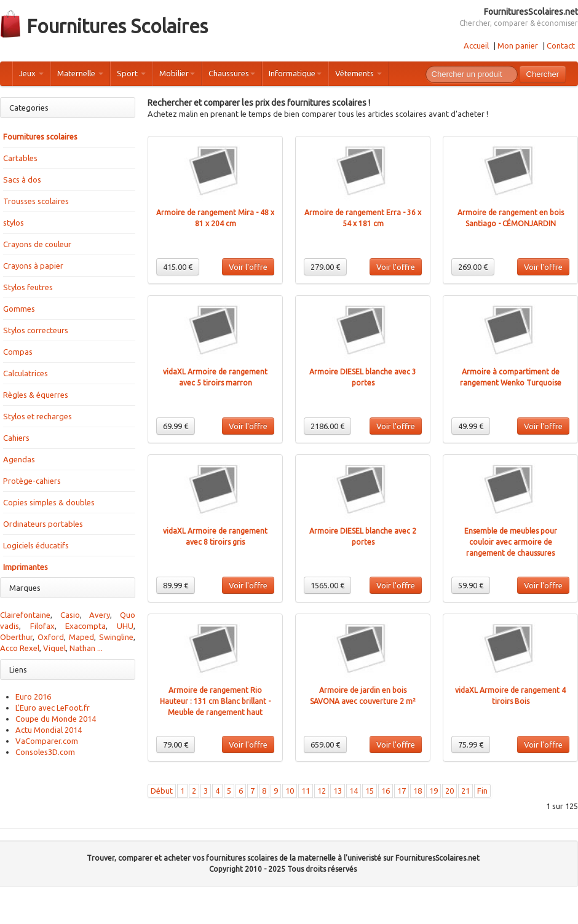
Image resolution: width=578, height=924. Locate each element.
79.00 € (176, 744)
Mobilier (177, 73)
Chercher (543, 74)
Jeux (31, 73)
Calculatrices (26, 373)
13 (338, 791)
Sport (131, 73)
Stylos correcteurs (36, 330)
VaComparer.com (47, 741)
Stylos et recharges (38, 416)
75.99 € (471, 744)
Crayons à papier (33, 266)
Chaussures (232, 73)
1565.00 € (327, 585)
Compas (18, 352)
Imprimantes (26, 567)
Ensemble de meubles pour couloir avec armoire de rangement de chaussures (511, 542)
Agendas (19, 459)
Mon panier (518, 45)
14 (354, 791)
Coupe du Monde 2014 (56, 719)
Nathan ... (86, 648)
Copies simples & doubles (49, 502)
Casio (70, 615)
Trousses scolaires (36, 201)
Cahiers (16, 438)
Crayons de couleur (37, 244)
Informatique (295, 73)
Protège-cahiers (32, 481)
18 (418, 791)
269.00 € (473, 267)
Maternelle (80, 73)
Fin (482, 791)
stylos (14, 223)
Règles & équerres (36, 395)
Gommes (19, 309)
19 (434, 791)
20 (449, 791)
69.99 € (176, 426)
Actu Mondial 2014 (49, 730)
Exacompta (85, 626)
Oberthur (16, 637)
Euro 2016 (33, 697)
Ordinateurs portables (43, 524)
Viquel (54, 648)
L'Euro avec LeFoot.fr (53, 708)
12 (322, 791)
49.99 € (471, 426)
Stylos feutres (28, 287)
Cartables (20, 158)
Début (162, 791)
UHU (125, 626)
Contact (561, 45)
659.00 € (325, 744)
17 (402, 791)
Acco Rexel (20, 648)
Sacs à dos (22, 180)
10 (290, 791)
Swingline (116, 637)
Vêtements (358, 73)
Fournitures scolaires (40, 136)
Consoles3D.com (45, 752)
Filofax (42, 626)
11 (306, 791)
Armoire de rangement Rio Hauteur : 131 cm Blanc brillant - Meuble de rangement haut (215, 701)
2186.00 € (327, 426)
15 (370, 791)
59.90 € (471, 585)
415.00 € (178, 267)
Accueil (476, 45)
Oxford (51, 637)
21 (465, 791)
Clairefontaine (25, 615)
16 (386, 791)
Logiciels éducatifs (36, 545)
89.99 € (176, 585)
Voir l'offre (248, 267)
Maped (81, 637)
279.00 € (325, 267)
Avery (100, 615)
